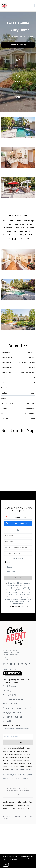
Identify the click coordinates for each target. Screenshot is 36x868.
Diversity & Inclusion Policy (15, 717)
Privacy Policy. (18, 795)
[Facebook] (4, 664)
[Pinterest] (15, 664)
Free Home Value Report (14, 699)
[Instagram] (26, 664)
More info (20, 860)
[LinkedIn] (11, 664)
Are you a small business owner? (17, 708)
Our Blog (7, 690)
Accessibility (8, 721)
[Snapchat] (18, 664)
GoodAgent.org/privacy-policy (18, 606)
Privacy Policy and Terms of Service (20, 769)
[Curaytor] (12, 675)
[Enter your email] (20, 736)
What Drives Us (9, 695)
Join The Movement (12, 704)
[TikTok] (30, 664)
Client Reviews (9, 686)
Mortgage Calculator (12, 712)
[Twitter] (7, 664)
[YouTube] (22, 664)
